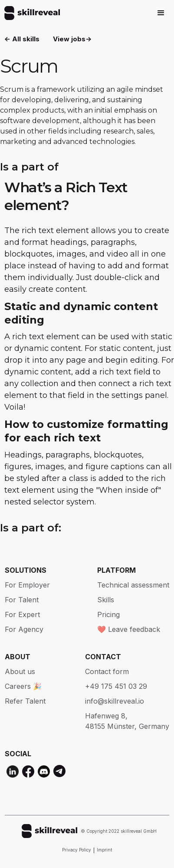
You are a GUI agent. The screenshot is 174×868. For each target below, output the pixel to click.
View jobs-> (72, 39)
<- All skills (22, 39)
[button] (161, 13)
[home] (30, 13)
